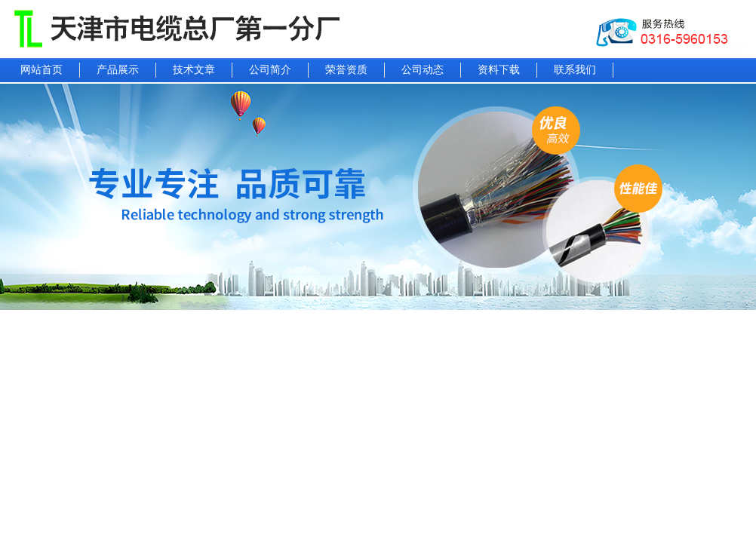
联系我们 (575, 70)
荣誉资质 (346, 70)
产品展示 (118, 70)
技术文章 (194, 70)
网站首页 (41, 70)
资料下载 (499, 70)
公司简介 (270, 70)
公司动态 (423, 70)
